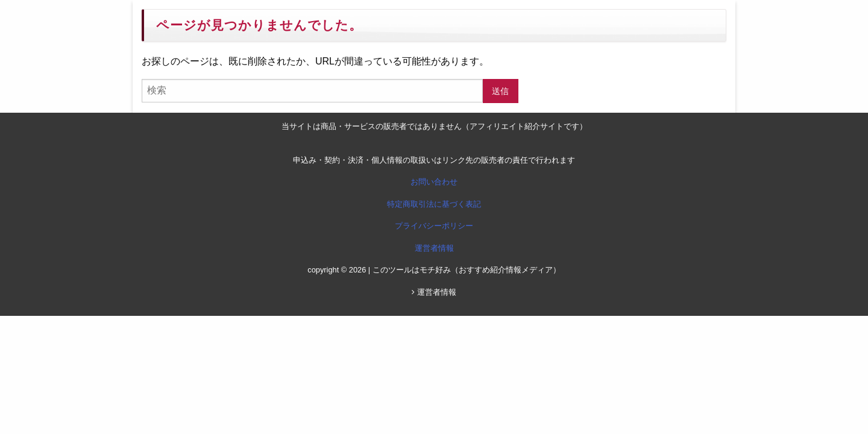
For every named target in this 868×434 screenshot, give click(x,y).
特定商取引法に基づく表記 (434, 204)
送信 (500, 91)
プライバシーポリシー (434, 226)
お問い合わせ (434, 182)
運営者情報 (434, 248)
